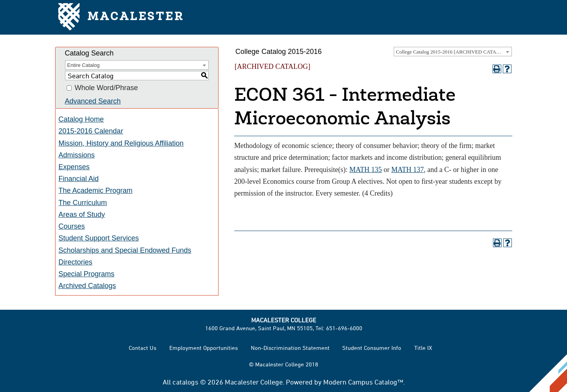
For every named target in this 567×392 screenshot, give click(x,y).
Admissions (77, 155)
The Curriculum (83, 203)
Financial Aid (79, 179)
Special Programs (87, 274)
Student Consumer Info (372, 348)
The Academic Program (96, 190)
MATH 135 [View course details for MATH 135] (366, 170)
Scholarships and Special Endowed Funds (125, 250)
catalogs (185, 382)
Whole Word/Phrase (107, 88)
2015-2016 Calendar (91, 131)
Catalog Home (81, 119)
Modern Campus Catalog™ (363, 382)
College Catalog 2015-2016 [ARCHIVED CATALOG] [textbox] (452, 52)
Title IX (423, 348)
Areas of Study (82, 214)
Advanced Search (93, 101)
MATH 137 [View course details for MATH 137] (408, 170)
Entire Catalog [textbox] (83, 65)
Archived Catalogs (87, 286)
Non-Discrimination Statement (290, 348)
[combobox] (453, 52)
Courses (72, 226)
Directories (76, 262)
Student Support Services (99, 238)
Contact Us (143, 348)
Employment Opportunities (204, 348)
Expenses (74, 167)
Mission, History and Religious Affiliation (121, 143)
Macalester (121, 18)
